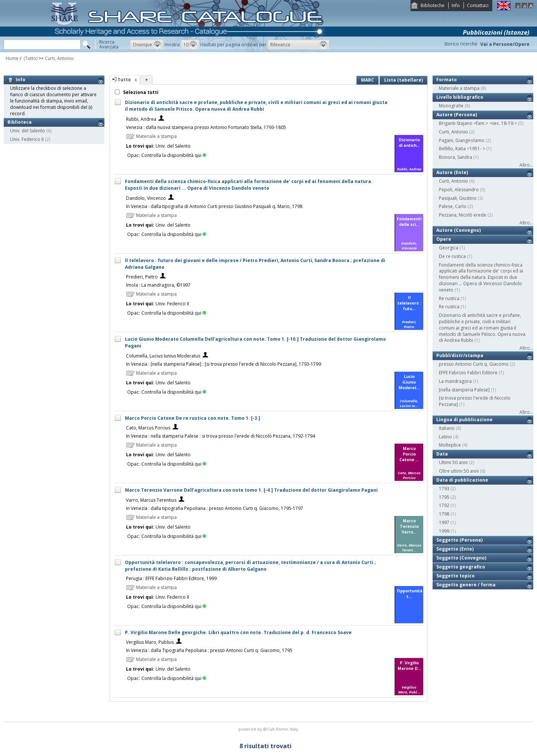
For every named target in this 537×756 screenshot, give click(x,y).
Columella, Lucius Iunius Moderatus (163, 356)
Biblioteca (20, 122)
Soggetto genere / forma (466, 585)
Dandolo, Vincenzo (146, 198)
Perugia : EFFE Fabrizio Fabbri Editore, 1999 (171, 578)
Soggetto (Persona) (459, 540)
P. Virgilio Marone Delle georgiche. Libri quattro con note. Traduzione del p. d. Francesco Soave (238, 632)
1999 (444, 531)
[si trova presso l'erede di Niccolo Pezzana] (475, 401)
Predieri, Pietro (142, 277)
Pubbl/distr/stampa (460, 355)
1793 (444, 489)
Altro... (526, 165)
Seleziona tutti (140, 92)
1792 (444, 505)
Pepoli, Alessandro (459, 190)
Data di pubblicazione (462, 480)
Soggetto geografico (461, 567)
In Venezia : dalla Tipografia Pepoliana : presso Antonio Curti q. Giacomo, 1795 (209, 650)
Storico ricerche (461, 44)
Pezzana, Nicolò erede (463, 215)
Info (456, 5)
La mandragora (455, 381)
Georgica (449, 248)
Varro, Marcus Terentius (151, 500)
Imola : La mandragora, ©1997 (158, 285)
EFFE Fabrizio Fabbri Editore (468, 373)
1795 (444, 497)
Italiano (447, 428)
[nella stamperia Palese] (464, 390)
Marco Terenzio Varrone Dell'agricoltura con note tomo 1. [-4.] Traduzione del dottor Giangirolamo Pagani (251, 490)
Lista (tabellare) (403, 80)
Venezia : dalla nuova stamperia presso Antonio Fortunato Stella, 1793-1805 (206, 127)
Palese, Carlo (453, 206)
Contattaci (478, 5)
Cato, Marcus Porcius (148, 428)
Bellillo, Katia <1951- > (462, 149)
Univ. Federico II (27, 139)
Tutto (124, 80)
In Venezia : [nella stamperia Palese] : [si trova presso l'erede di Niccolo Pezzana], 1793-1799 (224, 364)
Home (12, 58)
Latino (445, 437)
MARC (368, 80)
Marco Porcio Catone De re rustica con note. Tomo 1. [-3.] (193, 418)
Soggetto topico (456, 576)
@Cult (269, 729)
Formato (447, 80)
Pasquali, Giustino (458, 198)
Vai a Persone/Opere (505, 44)
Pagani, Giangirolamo (462, 140)
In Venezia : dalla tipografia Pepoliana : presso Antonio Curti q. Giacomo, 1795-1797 (215, 508)
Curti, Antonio (59, 58)
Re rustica (449, 298)
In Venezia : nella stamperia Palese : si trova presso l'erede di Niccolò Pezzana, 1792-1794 (221, 436)
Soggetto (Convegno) (461, 558)
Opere (444, 239)
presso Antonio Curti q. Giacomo (474, 364)
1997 (444, 522)
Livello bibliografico (460, 97)
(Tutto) (30, 58)
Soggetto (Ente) (455, 549)
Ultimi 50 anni (453, 462)
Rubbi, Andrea (141, 119)
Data (442, 454)
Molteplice (450, 445)
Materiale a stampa (459, 88)
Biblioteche (433, 5)
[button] (147, 45)
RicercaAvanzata (109, 44)
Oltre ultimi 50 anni (459, 471)
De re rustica (452, 256)
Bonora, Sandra (456, 157)
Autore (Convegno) (459, 230)
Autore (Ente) (452, 172)
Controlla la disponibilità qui (174, 155)
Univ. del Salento (28, 131)
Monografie (451, 106)
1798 (444, 514)
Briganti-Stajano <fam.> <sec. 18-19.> (478, 123)
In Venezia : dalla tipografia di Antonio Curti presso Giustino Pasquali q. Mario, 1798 (214, 206)
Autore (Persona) (457, 115)
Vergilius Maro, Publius (150, 642)
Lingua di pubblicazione (464, 420)
